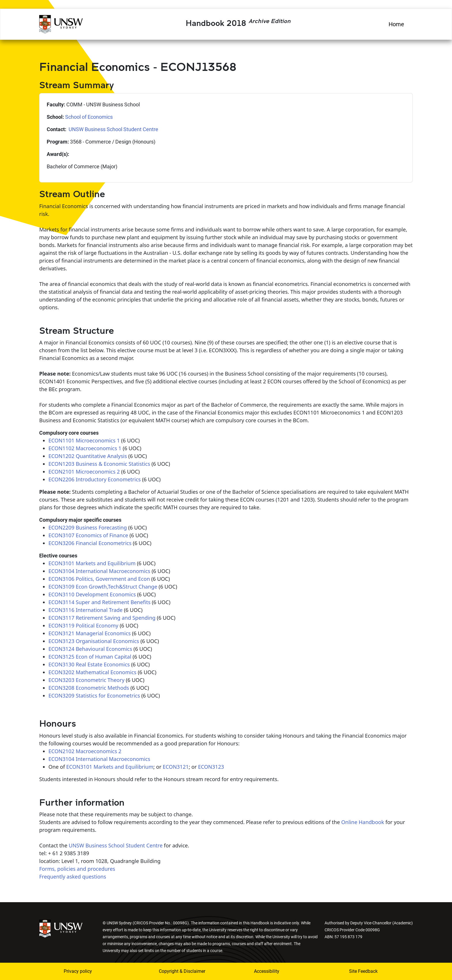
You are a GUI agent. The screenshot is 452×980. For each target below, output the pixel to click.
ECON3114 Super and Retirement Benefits (99, 602)
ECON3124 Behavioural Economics (90, 649)
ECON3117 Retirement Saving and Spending (102, 618)
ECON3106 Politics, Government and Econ (99, 579)
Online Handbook (363, 822)
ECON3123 (211, 767)
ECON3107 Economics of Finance (88, 535)
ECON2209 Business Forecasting (88, 527)
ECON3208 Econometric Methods (89, 688)
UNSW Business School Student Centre (113, 129)
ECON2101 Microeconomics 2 (84, 472)
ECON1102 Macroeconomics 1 (85, 448)
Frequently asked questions (73, 877)
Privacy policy (78, 971)
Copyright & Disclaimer (182, 971)
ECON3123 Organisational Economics (94, 641)
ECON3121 (176, 767)
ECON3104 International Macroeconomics (99, 571)
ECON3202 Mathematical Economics (92, 672)
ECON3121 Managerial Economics (90, 633)
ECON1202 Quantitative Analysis (88, 456)
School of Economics (89, 117)
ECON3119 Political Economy (83, 625)
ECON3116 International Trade (85, 610)
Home (396, 24)
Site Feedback (363, 971)
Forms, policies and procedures (77, 869)
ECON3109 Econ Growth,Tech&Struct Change (103, 587)
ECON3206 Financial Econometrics (90, 543)
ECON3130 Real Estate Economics (89, 664)
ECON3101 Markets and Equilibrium (92, 563)
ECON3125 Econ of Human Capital (90, 657)
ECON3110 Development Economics (92, 594)
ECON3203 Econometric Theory (86, 680)
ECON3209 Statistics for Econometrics (94, 696)
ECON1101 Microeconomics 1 (84, 440)
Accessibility (267, 971)
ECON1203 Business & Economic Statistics (99, 464)
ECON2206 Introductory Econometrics (95, 479)
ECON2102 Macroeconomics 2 (85, 751)
